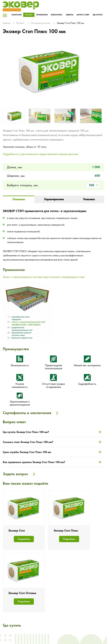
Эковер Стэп (17, 531)
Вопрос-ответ (83, 15)
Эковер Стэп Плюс (66, 531)
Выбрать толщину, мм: (23, 185)
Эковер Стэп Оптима (22, 593)
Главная (7, 23)
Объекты (70, 15)
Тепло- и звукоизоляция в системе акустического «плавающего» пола (44, 277)
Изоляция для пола (41, 23)
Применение (42, 15)
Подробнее (24, 539)
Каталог (29, 15)
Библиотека (57, 15)
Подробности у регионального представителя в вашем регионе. (41, 154)
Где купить (98, 15)
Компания (17, 15)
